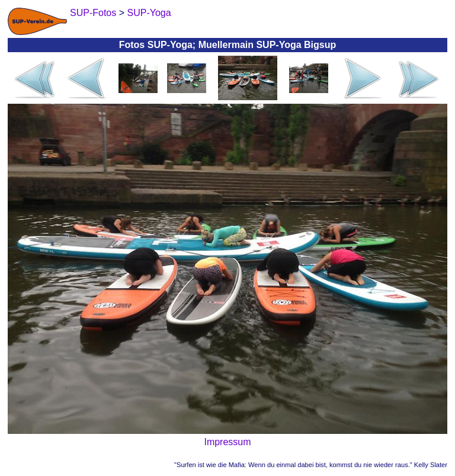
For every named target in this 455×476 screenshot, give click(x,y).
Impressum (227, 442)
